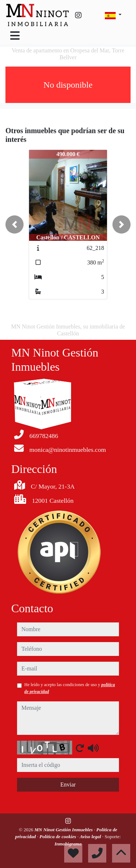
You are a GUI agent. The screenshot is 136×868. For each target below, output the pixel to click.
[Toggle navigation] (15, 36)
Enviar (68, 785)
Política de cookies (58, 837)
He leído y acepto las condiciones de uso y (70, 688)
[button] (15, 224)
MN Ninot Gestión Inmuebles (64, 830)
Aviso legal (91, 837)
